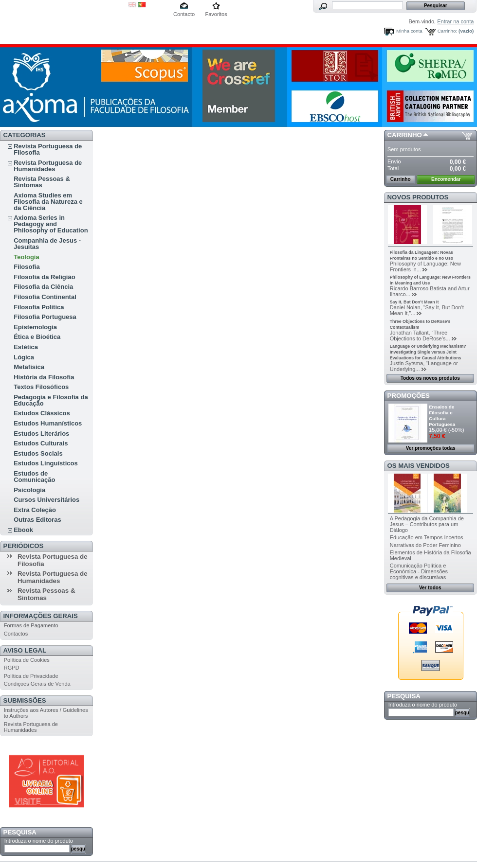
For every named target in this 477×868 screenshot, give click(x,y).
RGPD (12, 668)
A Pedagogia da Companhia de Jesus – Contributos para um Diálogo (427, 524)
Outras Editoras (37, 520)
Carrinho (405, 135)
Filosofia (27, 267)
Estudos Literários (41, 434)
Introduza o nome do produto (39, 841)
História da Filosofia (44, 377)
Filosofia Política (39, 307)
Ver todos (430, 588)
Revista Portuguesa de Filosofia (48, 149)
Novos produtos (418, 197)
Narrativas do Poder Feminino (425, 545)
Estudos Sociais (38, 453)
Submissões (25, 700)
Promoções (409, 396)
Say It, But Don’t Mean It (414, 302)
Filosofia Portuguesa (45, 317)
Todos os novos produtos (430, 378)
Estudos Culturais (41, 443)
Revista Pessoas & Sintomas (42, 182)
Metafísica (29, 367)
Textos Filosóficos (41, 387)
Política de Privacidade (31, 676)
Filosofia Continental (45, 297)
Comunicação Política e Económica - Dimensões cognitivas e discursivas (419, 571)
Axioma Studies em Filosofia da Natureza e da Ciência (48, 202)
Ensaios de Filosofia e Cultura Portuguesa (442, 416)
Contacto (184, 14)
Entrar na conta (455, 21)
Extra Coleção (35, 510)
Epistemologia (35, 327)
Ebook (23, 530)
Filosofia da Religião (44, 277)
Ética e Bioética (37, 337)
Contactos (16, 634)
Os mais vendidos (419, 466)
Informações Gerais (41, 616)
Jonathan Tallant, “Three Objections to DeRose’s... (420, 336)
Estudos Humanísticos (48, 423)
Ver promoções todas (431, 448)
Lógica (24, 357)
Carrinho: (448, 31)
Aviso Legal (25, 650)
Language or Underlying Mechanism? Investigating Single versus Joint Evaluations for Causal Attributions (428, 352)
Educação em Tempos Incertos (427, 537)
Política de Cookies (27, 660)
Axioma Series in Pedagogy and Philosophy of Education (51, 224)
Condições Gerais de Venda (37, 684)
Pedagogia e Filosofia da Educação (51, 400)
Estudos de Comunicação (34, 477)
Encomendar (446, 179)
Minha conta (409, 31)
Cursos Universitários (46, 500)
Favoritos (216, 14)
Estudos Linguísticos (46, 463)
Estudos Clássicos (42, 413)
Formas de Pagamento (31, 625)
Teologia (26, 257)
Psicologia (29, 490)
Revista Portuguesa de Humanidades (48, 166)
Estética (26, 347)
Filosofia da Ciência (43, 287)
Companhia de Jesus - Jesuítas (47, 244)
